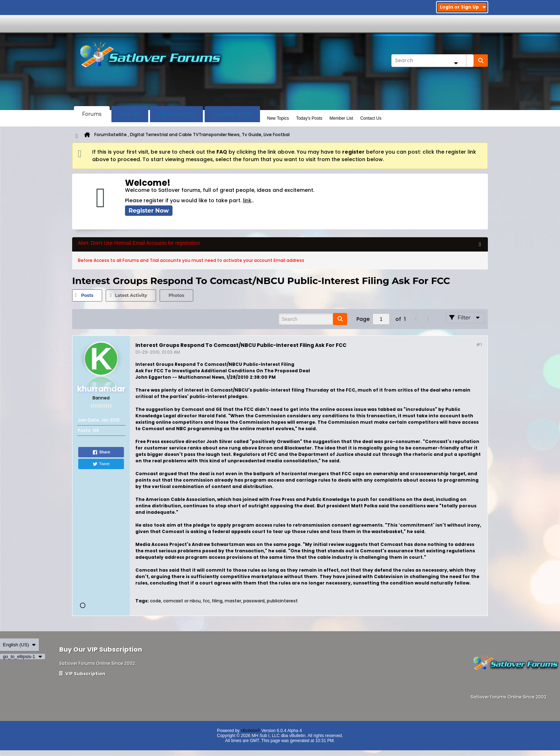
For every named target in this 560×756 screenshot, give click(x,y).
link (247, 200)
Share (101, 452)
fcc (206, 601)
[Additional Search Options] (456, 63)
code (156, 601)
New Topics (278, 118)
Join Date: (89, 420)
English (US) (19, 645)
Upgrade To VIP (232, 114)
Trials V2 (130, 114)
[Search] (432, 61)
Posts (87, 295)
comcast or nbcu (182, 601)
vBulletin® (250, 731)
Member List (341, 118)
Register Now (149, 211)
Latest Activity (131, 295)
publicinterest (282, 601)
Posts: (85, 430)
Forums (92, 114)
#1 (479, 345)
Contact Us (371, 118)
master (233, 601)
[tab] (87, 295)
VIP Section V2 (176, 114)
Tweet (101, 464)
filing (217, 601)
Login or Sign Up (463, 7)
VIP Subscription (82, 674)
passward (254, 601)
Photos (176, 295)
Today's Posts (309, 118)
